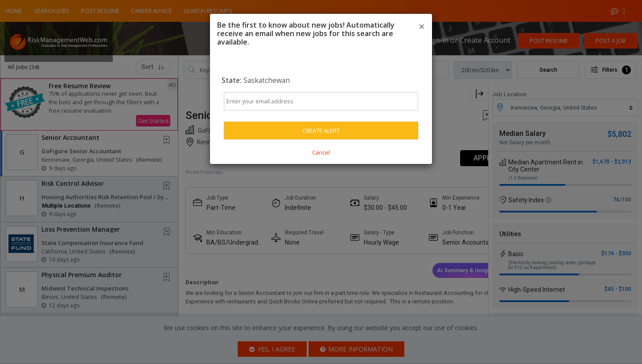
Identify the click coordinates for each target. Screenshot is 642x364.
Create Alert (321, 131)
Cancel (321, 152)
